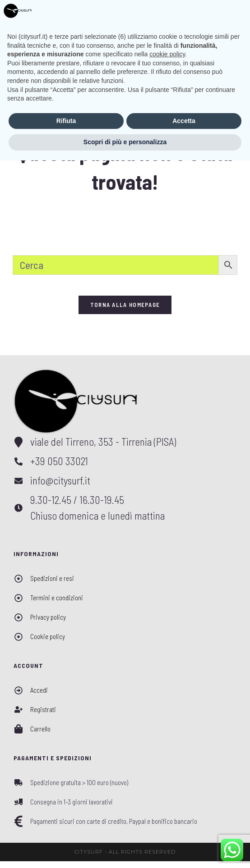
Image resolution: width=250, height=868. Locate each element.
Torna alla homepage (125, 311)
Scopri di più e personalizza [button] (125, 850)
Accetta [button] (184, 828)
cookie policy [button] (167, 762)
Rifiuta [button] (66, 828)
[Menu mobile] (227, 13)
